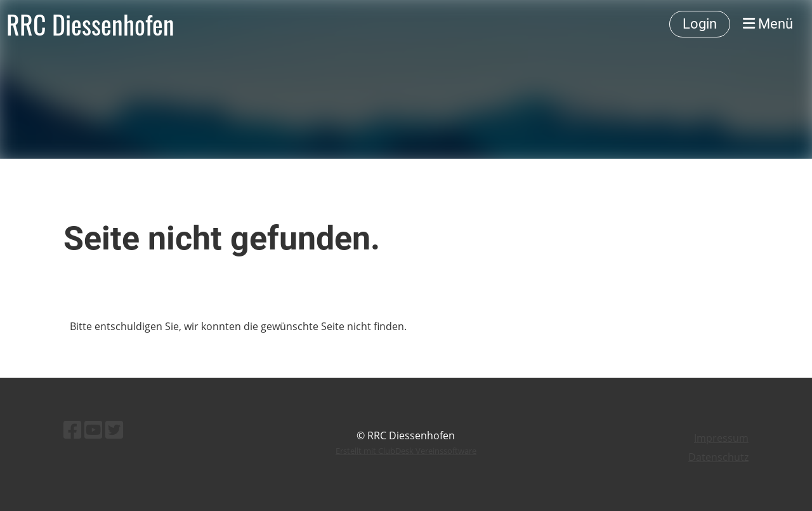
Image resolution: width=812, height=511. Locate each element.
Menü (768, 24)
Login (700, 24)
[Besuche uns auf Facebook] (72, 429)
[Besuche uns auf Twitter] (114, 429)
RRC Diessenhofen (90, 24)
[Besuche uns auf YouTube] (93, 429)
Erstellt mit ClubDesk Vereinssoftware (406, 451)
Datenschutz (718, 457)
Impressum (721, 438)
